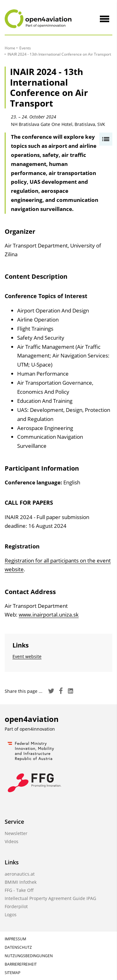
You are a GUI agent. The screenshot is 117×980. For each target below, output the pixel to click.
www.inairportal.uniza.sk (49, 615)
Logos (11, 915)
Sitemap (12, 973)
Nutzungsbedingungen (29, 956)
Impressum (15, 939)
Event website (27, 656)
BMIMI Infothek (21, 882)
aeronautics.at (20, 874)
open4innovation (37, 729)
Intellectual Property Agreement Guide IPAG (50, 898)
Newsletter (16, 833)
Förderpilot (16, 906)
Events (25, 48)
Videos (12, 841)
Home (10, 48)
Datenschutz (18, 947)
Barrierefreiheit (21, 964)
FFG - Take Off (19, 890)
